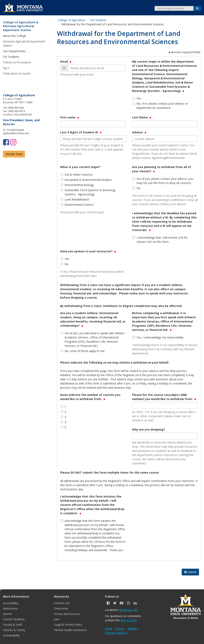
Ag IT (6, 68)
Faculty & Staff (12, 625)
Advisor (139, 132)
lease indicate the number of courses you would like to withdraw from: (90, 397)
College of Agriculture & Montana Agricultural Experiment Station (21, 26)
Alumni (7, 614)
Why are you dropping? (149, 429)
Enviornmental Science (77, 205)
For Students (98, 20)
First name (70, 117)
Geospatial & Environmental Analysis (86, 180)
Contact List (62, 603)
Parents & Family (14, 630)
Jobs (57, 619)
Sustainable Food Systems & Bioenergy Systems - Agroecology (88, 192)
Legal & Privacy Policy (68, 625)
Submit (190, 572)
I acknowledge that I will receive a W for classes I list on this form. (160, 240)
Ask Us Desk (129, 620)
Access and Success (67, 614)
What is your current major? (80, 167)
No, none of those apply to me (83, 351)
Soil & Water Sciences (77, 175)
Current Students (14, 619)
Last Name (142, 117)
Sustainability (11, 635)
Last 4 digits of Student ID (81, 132)
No (136, 188)
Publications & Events (17, 73)
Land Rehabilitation (75, 199)
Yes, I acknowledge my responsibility (158, 337)
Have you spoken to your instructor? (88, 251)
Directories (61, 608)
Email (66, 61)
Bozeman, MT (129, 610)
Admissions (10, 608)
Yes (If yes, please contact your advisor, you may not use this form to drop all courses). (163, 181)
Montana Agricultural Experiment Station (24, 43)
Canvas (120, 629)
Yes (137, 98)
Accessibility (11, 603)
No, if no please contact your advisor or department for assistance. (160, 106)
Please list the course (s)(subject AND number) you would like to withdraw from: (164, 397)
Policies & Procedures (17, 62)
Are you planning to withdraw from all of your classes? (161, 169)
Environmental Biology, (77, 185)
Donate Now (14, 154)
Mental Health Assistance (70, 630)
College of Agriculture (71, 20)
